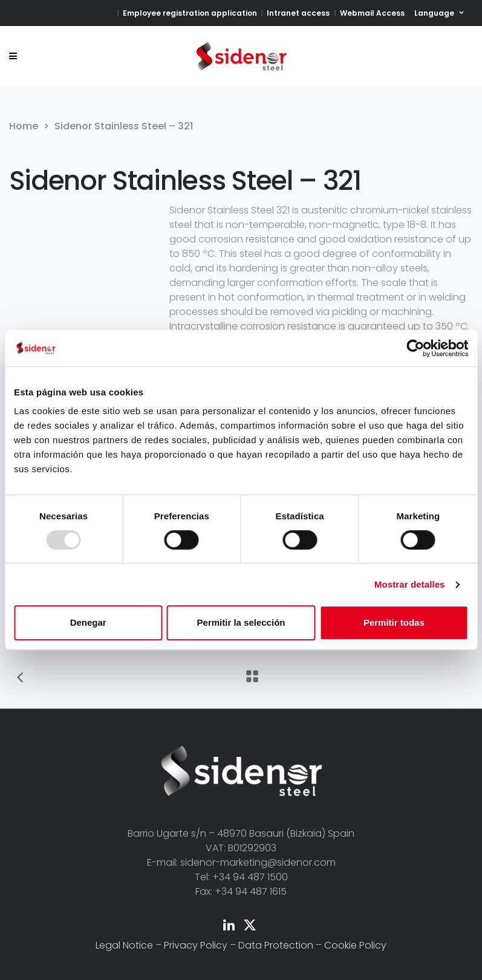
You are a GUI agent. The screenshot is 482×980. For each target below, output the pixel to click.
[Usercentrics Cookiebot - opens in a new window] (415, 348)
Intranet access (298, 13)
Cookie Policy (355, 945)
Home (24, 126)
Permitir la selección (241, 622)
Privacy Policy (196, 945)
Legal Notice (124, 945)
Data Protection (276, 945)
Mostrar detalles (410, 584)
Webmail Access (372, 13)
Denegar (88, 622)
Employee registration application (190, 13)
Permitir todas (394, 622)
